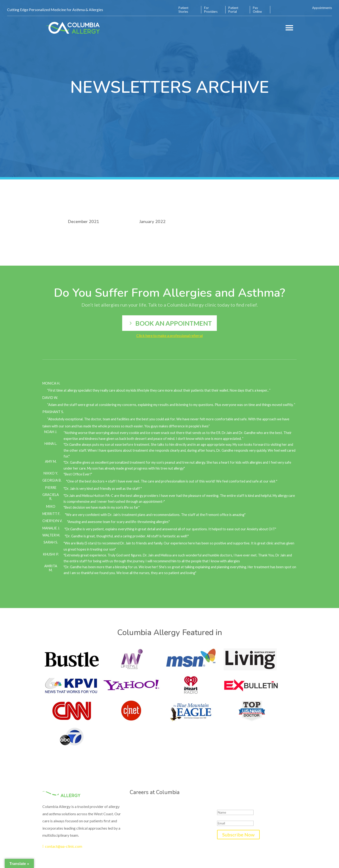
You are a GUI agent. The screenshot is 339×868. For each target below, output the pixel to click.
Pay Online (257, 10)
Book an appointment (174, 323)
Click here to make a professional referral (169, 335)
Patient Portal (233, 10)
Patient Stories (183, 10)
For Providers (211, 10)
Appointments (322, 8)
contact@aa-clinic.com (62, 846)
